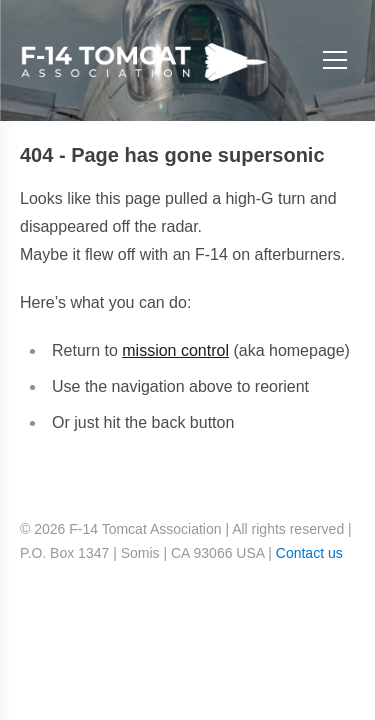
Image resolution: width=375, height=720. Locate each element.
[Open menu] (335, 60)
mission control (175, 350)
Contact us (309, 553)
